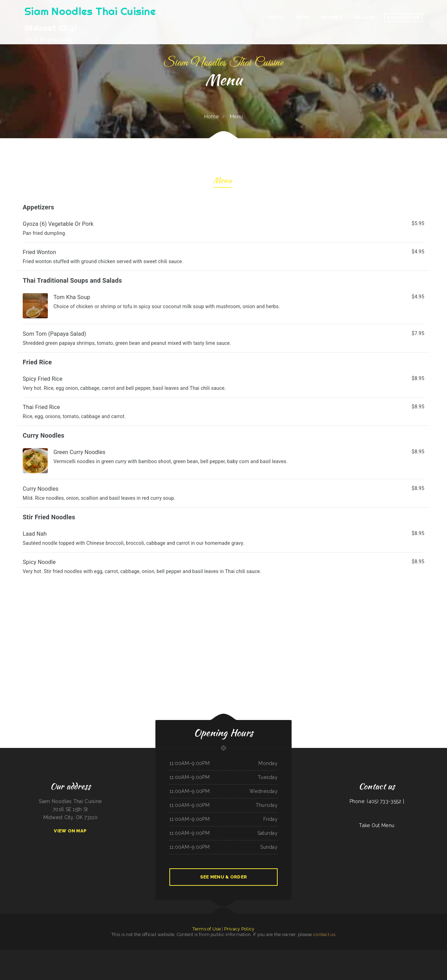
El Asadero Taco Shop (206, 954)
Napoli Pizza (3, 954)
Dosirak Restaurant (281, 962)
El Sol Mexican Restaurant (285, 954)
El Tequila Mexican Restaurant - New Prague (320, 954)
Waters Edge (307, 954)
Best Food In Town (238, 954)
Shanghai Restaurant (96, 954)
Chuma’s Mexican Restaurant (297, 954)
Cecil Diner (443, 954)
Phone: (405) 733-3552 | (377, 801)
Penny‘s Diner (88, 954)
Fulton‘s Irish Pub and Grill (177, 954)
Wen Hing (387, 954)
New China (188, 962)
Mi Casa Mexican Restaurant (426, 954)
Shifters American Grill (291, 962)
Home (211, 117)
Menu (223, 181)
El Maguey (198, 954)
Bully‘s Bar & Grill (256, 962)
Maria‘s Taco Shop (258, 954)
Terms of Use (206, 929)
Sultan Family (19, 954)
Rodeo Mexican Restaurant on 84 (377, 954)
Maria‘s (163, 962)
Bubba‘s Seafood (215, 954)
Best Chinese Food (105, 954)
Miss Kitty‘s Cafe (167, 954)
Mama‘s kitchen (191, 954)
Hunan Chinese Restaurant (179, 962)
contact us (324, 934)
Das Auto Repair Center (248, 954)
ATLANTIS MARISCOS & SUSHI (231, 962)
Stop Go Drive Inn (267, 954)
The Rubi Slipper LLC (114, 954)
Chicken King (26, 954)
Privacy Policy (239, 929)
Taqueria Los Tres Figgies (156, 962)
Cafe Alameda (274, 954)
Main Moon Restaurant (415, 954)
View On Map (70, 831)
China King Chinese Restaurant (403, 954)
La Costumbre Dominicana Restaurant (154, 954)
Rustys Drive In (347, 954)
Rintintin (186, 954)
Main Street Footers (11, 954)
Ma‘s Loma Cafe (223, 954)
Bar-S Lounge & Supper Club (139, 954)
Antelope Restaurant (219, 962)
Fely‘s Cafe (393, 954)
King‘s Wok (354, 954)
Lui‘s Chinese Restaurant (35, 954)
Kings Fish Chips (210, 962)
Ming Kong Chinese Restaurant (245, 962)
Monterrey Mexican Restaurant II (76, 954)
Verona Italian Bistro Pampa (363, 954)
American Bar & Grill (45, 954)
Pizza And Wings (272, 962)
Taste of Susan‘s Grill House (126, 954)
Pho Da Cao (230, 954)
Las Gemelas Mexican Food (337, 954)
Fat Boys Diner (265, 962)
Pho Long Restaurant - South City (199, 962)
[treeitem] (223, 566)
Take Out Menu (377, 825)
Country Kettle (437, 954)
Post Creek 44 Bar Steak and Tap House (59, 954)
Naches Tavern (169, 962)
